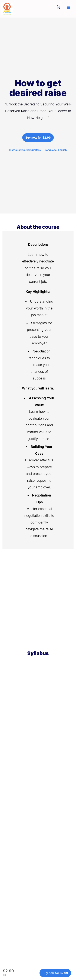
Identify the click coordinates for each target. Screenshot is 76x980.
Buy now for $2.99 (38, 138)
